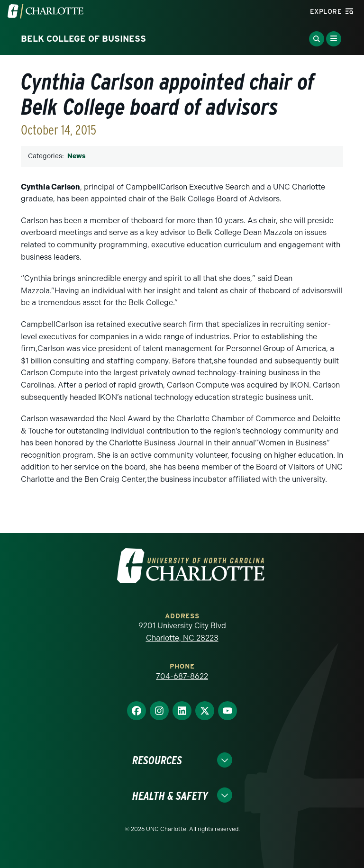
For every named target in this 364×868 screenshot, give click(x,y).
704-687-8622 (182, 676)
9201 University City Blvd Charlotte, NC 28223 (182, 632)
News (76, 156)
